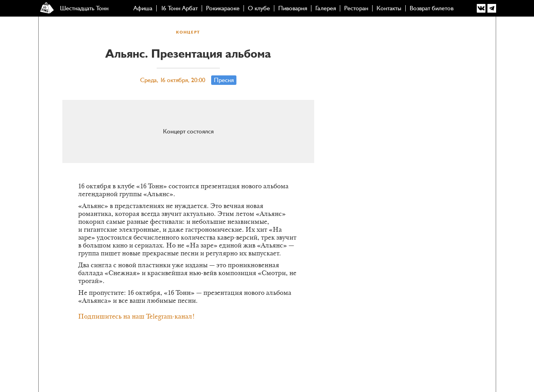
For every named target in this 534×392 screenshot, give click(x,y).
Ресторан (356, 8)
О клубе (259, 8)
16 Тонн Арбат (179, 8)
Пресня (224, 80)
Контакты (389, 8)
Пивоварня (293, 8)
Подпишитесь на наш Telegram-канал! (137, 317)
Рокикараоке (223, 8)
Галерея (326, 8)
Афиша (143, 8)
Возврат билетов (432, 8)
